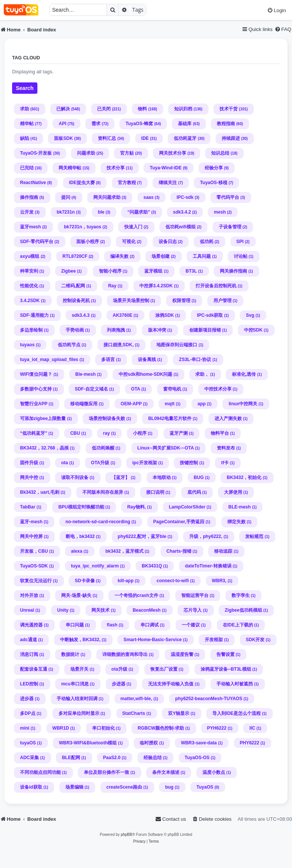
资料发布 (226, 448)
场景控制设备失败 (107, 418)
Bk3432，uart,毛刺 (40, 492)
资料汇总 (107, 138)
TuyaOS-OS (197, 758)
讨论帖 (241, 256)
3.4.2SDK (30, 301)
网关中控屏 (31, 536)
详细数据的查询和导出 (125, 654)
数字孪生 (241, 595)
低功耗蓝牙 (185, 138)
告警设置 (226, 654)
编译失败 (119, 256)
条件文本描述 (166, 772)
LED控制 (29, 684)
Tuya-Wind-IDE (165, 168)
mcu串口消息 (75, 684)
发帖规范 (254, 536)
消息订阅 (29, 654)
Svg (250, 315)
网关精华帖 (70, 168)
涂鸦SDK (165, 315)
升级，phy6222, (206, 536)
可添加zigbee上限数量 (43, 418)
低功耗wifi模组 (181, 227)
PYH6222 (217, 728)
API (62, 124)
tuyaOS (28, 743)
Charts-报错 (179, 551)
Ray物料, (137, 507)
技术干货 (229, 109)
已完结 (27, 168)
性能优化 (29, 286)
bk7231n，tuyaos (83, 227)
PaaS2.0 (112, 758)
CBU (75, 433)
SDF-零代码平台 (37, 242)
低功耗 (207, 242)
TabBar (28, 507)
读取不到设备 (75, 477)
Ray (112, 286)
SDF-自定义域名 (91, 389)
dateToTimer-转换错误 (208, 566)
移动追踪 (223, 551)
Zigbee (69, 271)
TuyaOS (205, 787)
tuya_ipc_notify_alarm (95, 566)
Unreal (27, 610)
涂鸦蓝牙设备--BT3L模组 (226, 669)
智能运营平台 (195, 595)
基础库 (185, 124)
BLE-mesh (240, 507)
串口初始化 (104, 728)
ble (101, 212)
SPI (240, 242)
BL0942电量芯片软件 (170, 418)
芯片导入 (193, 610)
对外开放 (29, 595)
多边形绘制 (31, 330)
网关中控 (29, 477)
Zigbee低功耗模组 (243, 610)
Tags (138, 10)
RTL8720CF (75, 256)
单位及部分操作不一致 (107, 772)
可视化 (129, 242)
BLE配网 (71, 758)
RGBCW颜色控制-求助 (161, 728)
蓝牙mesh (30, 227)
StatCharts (134, 713)
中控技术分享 (218, 389)
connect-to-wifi (172, 581)
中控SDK (253, 330)
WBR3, (219, 581)
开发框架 (214, 640)
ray (107, 433)
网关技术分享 (173, 153)
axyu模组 (30, 256)
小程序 (140, 433)
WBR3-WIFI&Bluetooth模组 (88, 743)
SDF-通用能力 (34, 315)
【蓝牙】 (121, 477)
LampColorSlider (187, 507)
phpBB (127, 835)
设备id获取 (31, 787)
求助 (25, 109)
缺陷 (25, 138)
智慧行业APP (34, 404)
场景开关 (79, 669)
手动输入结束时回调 (77, 699)
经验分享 (214, 168)
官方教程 (127, 183)
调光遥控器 (31, 625)
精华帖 (27, 124)
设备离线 (147, 360)
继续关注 (168, 183)
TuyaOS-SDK (34, 566)
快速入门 (133, 227)
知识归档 (183, 109)
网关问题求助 (107, 197)
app (202, 404)
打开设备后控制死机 (216, 286)
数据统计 (70, 654)
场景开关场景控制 (131, 301)
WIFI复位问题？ (36, 374)
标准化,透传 (244, 374)
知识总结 (220, 153)
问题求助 (86, 153)
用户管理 (222, 301)
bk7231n (66, 212)
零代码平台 (228, 197)
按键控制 (189, 463)
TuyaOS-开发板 (36, 153)
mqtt (170, 404)
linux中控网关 (243, 404)
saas (149, 197)
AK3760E (122, 315)
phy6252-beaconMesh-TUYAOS (209, 699)
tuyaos (27, 345)
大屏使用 (233, 492)
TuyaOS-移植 (213, 183)
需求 (96, 124)
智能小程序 (110, 271)
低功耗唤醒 (103, 448)
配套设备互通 (34, 669)
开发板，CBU (34, 551)
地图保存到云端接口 (177, 345)
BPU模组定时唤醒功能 (81, 507)
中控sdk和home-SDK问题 (145, 374)
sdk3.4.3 (81, 315)
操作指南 (29, 197)
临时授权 (149, 743)
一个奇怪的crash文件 (136, 595)
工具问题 (202, 256)
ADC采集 (29, 758)
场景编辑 (74, 787)
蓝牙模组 (153, 271)
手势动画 (75, 330)
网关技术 (100, 610)
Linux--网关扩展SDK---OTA (166, 448)
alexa (77, 551)
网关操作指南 (233, 271)
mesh (220, 212)
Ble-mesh (85, 374)
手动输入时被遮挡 (235, 684)
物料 (142, 109)
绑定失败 (236, 522)
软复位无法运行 (36, 581)
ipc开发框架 (144, 463)
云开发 (27, 212)
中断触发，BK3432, (80, 640)
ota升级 (119, 669)
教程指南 (226, 124)
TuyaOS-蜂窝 (139, 124)
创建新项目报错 (205, 330)
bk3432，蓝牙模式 (124, 551)
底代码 (194, 492)
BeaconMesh (147, 610)
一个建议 (191, 625)
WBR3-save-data (199, 743)
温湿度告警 (182, 654)
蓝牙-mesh (31, 522)
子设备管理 (230, 227)
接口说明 (155, 492)
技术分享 (116, 168)
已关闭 (104, 109)
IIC (252, 728)
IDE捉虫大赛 (82, 183)
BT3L (191, 271)
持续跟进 (231, 138)
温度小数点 (214, 772)
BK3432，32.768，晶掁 (44, 448)
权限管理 (181, 301)
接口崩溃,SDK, (119, 345)
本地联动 (162, 477)
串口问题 (75, 625)
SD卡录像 (85, 581)
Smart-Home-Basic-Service (153, 640)
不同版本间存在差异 (103, 492)
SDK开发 (255, 640)
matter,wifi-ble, (136, 699)
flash (112, 625)
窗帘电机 (172, 389)
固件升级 (29, 463)
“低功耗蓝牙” (34, 433)
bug (169, 787)
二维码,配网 (73, 286)
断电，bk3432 (80, 536)
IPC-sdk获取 (210, 315)
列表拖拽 (116, 330)
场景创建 (161, 256)
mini (25, 728)
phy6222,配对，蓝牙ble (142, 536)
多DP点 (28, 713)
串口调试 (150, 625)
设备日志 (168, 242)
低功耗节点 (69, 345)
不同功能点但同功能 (40, 772)
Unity (63, 610)
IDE (145, 138)
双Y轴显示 (179, 713)
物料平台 (220, 433)
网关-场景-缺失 (76, 595)
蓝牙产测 (179, 433)
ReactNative (33, 183)
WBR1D (61, 728)
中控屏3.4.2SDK (156, 286)
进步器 (27, 699)
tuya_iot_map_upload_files (49, 360)
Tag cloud (26, 58)
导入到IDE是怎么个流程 (236, 713)
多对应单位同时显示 (79, 713)
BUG (199, 477)
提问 (66, 197)
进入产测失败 (228, 418)
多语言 (108, 360)
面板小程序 (88, 242)
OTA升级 (100, 463)
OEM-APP (131, 404)
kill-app (126, 581)
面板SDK (63, 138)
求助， (202, 374)
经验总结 (153, 758)
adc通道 (29, 640)
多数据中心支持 (36, 389)
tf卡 (225, 463)
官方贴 (127, 153)
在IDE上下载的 (238, 625)
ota (65, 463)
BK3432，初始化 (244, 477)
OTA (136, 389)
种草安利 (29, 271)
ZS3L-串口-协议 (195, 360)
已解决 (63, 109)
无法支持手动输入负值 (171, 684)
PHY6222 (250, 743)
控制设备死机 (76, 301)
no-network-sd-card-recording (98, 522)
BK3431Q (152, 566)
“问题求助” (139, 212)
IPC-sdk (185, 197)
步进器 (119, 684)
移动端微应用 (84, 404)
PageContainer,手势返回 (179, 522)
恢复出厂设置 (164, 669)
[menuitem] (277, 10)
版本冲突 (157, 330)
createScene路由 (124, 787)
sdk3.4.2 (182, 212)
